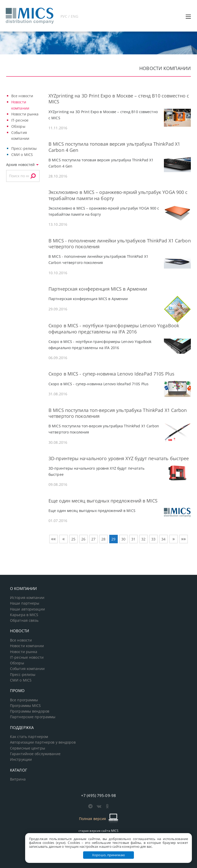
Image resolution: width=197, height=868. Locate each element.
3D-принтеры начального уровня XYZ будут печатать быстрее (119, 458)
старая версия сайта (99, 831)
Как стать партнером (29, 737)
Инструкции (21, 759)
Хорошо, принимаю (109, 855)
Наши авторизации (27, 609)
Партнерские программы (33, 717)
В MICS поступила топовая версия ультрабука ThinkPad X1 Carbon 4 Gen (114, 147)
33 (153, 539)
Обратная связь (24, 620)
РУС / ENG (69, 16)
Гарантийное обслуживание (35, 754)
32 (143, 539)
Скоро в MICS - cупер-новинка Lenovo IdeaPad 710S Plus (111, 374)
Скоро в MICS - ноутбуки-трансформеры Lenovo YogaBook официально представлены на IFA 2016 (114, 328)
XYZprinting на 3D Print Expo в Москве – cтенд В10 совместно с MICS (119, 99)
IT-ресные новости (27, 657)
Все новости (22, 96)
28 (103, 539)
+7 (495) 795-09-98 (98, 795)
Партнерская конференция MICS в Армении (98, 289)
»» (183, 539)
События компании (27, 669)
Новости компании (27, 646)
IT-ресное (20, 120)
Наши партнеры (25, 603)
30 (123, 539)
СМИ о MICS (22, 155)
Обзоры (18, 126)
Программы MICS (26, 706)
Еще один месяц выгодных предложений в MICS (103, 501)
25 (73, 539)
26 (83, 539)
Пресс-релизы (24, 148)
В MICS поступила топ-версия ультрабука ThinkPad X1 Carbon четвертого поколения (118, 413)
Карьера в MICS (24, 615)
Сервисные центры (28, 748)
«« (53, 539)
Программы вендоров (30, 711)
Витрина (18, 779)
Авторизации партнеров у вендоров (43, 742)
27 (93, 539)
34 (163, 539)
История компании (27, 598)
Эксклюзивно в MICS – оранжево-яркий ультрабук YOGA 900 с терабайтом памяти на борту (118, 195)
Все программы (24, 700)
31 (133, 539)
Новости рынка (25, 114)
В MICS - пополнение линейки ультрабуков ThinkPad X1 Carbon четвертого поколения (120, 244)
